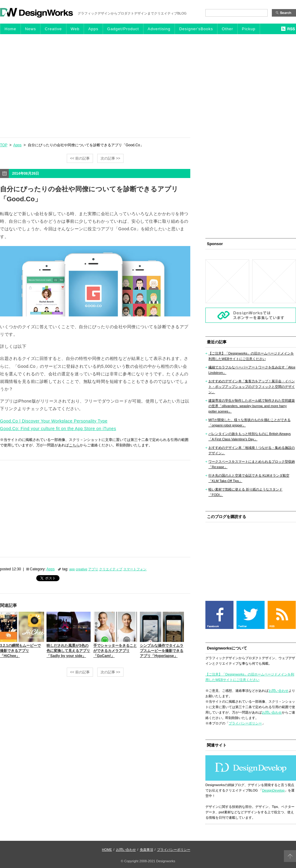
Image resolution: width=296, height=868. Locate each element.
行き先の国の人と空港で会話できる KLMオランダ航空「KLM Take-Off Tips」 (249, 478)
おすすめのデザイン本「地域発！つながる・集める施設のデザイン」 (252, 450)
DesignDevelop (273, 790)
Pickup (249, 29)
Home (10, 29)
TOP (4, 145)
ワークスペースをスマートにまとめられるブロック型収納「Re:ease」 (252, 464)
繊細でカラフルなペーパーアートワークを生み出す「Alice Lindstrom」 (252, 370)
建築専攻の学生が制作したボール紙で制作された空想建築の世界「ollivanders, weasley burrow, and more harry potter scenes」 (252, 406)
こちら (74, 445)
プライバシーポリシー (245, 723)
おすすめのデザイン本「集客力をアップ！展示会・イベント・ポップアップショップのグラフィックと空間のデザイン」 (252, 387)
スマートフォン (135, 569)
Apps (93, 29)
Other (227, 29)
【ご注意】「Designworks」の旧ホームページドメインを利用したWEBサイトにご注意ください (251, 356)
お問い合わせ (278, 691)
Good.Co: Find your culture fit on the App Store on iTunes (58, 429)
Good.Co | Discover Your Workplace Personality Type (54, 421)
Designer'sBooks (196, 29)
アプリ (93, 569)
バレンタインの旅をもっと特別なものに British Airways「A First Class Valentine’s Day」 (250, 436)
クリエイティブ (111, 569)
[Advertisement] (148, 86)
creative (82, 569)
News (31, 29)
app (72, 569)
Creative (53, 29)
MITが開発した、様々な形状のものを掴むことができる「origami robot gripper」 (249, 423)
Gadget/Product (123, 29)
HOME (107, 850)
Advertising (159, 29)
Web (75, 29)
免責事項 (146, 850)
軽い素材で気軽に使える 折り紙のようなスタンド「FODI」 (245, 492)
